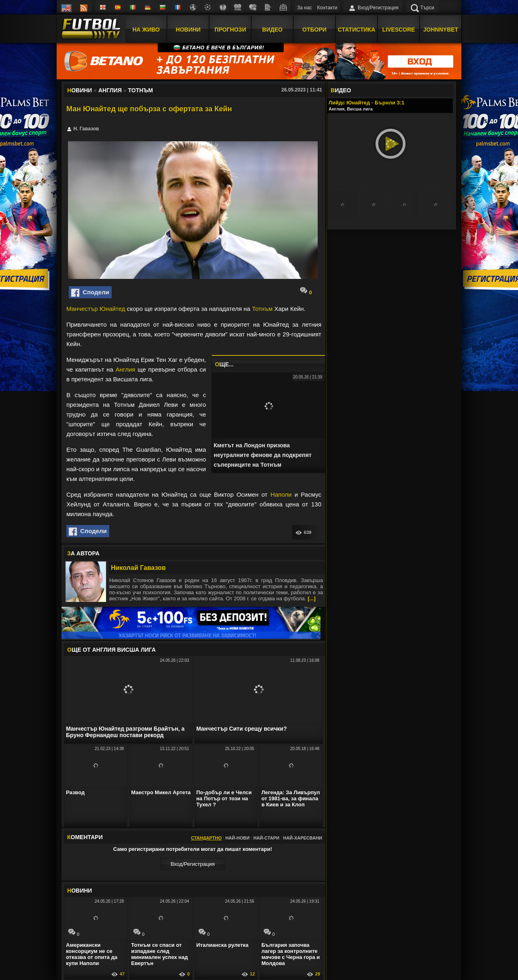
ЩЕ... (224, 364)
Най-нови (238, 838)
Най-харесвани (303, 838)
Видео (272, 30)
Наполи (281, 494)
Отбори (314, 30)
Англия (126, 369)
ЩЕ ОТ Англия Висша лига (111, 650)
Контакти (327, 8)
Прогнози (230, 30)
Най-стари (266, 838)
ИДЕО (341, 90)
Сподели (90, 293)
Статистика (357, 30)
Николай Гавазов (138, 568)
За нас (305, 8)
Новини (188, 30)
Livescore (399, 30)
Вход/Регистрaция (192, 864)
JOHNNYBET (441, 30)
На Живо (146, 30)
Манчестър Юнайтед (96, 309)
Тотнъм (262, 309)
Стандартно (206, 838)
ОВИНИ (80, 891)
